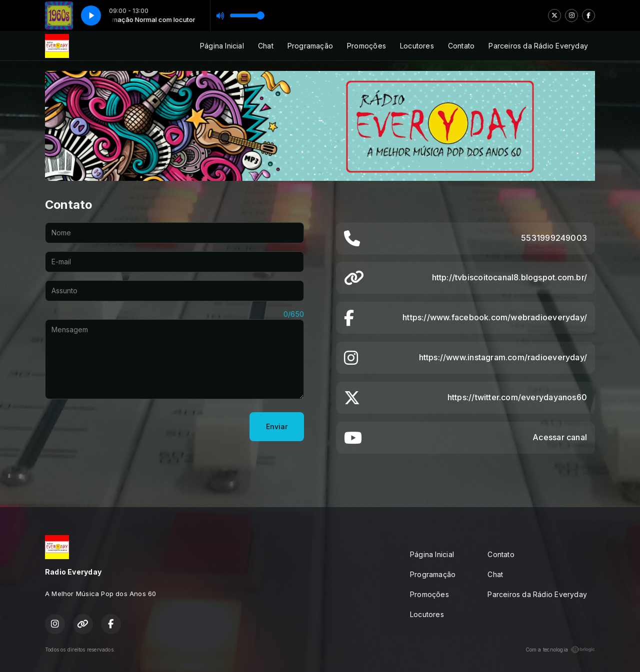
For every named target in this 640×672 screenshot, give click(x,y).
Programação (310, 46)
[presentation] (121, 427)
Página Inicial (222, 46)
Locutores (417, 46)
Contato (461, 46)
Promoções (366, 46)
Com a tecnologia (560, 650)
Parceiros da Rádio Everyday (538, 46)
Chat (266, 46)
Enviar (277, 426)
